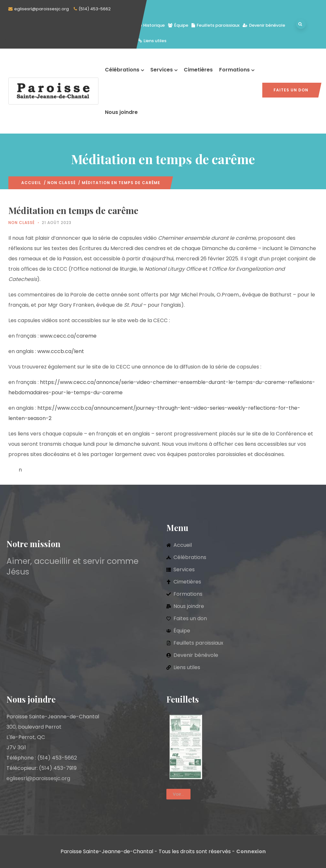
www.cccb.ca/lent (61, 351)
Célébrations (124, 70)
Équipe (178, 25)
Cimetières (198, 70)
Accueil (31, 183)
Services (164, 70)
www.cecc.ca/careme (68, 336)
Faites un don (291, 90)
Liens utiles (152, 41)
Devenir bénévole (264, 25)
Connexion (251, 851)
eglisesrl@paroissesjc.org (42, 9)
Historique (151, 25)
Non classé (61, 183)
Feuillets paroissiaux (215, 25)
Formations (237, 70)
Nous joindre (121, 112)
